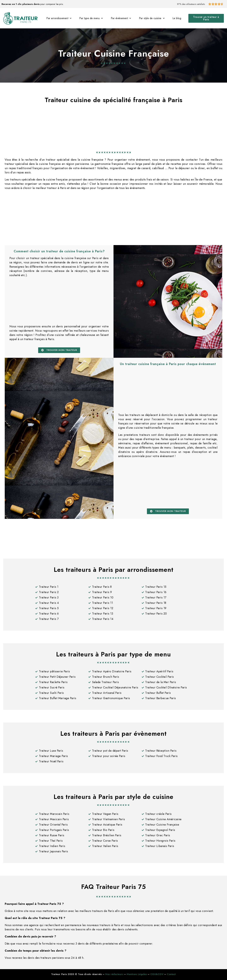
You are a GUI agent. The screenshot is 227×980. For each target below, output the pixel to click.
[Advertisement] (113, 125)
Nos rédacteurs (114, 974)
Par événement (121, 18)
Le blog (177, 18)
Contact (171, 974)
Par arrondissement (59, 18)
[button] (206, 18)
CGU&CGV (157, 974)
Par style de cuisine (152, 18)
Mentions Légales (137, 974)
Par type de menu (91, 18)
